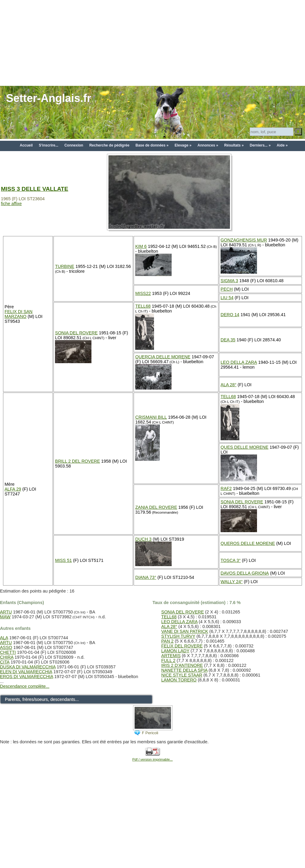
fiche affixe (11, 204)
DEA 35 (228, 340)
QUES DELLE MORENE (245, 447)
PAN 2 (168, 641)
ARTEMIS (171, 656)
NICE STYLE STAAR (182, 675)
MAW (5, 617)
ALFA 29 (13, 489)
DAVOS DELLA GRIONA (245, 573)
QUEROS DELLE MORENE (248, 543)
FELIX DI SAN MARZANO (19, 314)
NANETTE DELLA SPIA (184, 670)
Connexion (74, 145)
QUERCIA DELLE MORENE (163, 357)
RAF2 (226, 488)
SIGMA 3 (229, 281)
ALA (4, 638)
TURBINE (65, 266)
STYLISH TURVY (178, 636)
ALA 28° (228, 385)
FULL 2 (168, 660)
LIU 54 (227, 298)
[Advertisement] (152, 42)
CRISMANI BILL (151, 417)
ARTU (6, 612)
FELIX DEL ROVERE (182, 646)
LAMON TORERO (179, 680)
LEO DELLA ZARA (239, 362)
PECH (227, 289)
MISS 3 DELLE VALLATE (35, 189)
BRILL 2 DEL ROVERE (77, 461)
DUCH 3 (143, 539)
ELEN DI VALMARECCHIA (26, 672)
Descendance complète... (25, 686)
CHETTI (8, 652)
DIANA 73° (146, 577)
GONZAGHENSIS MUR (244, 240)
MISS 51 (63, 560)
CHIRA (7, 657)
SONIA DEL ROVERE (76, 333)
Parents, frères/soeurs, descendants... (42, 699)
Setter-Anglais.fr (49, 98)
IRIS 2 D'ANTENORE (182, 665)
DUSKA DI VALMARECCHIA (28, 667)
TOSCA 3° (231, 560)
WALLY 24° (232, 582)
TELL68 (143, 306)
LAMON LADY (175, 651)
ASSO (6, 647)
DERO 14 (230, 315)
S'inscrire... (49, 145)
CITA (5, 662)
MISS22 (143, 293)
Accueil (26, 145)
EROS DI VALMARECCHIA (27, 677)
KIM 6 (141, 246)
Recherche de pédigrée (109, 145)
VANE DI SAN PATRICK (185, 631)
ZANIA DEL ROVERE (156, 507)
